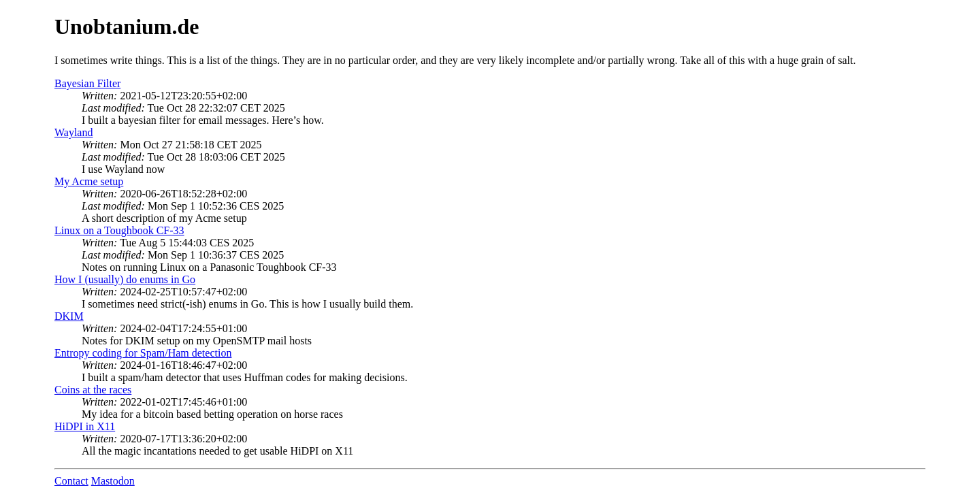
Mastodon (113, 481)
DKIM (69, 316)
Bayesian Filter (87, 83)
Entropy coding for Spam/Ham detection (143, 353)
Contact (71, 481)
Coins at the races (93, 390)
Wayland (73, 132)
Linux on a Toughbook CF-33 (119, 230)
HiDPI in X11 (85, 426)
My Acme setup (89, 181)
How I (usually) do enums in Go (125, 279)
